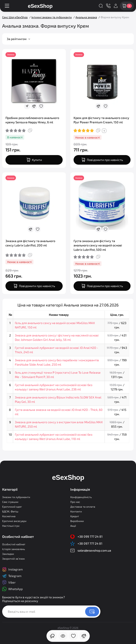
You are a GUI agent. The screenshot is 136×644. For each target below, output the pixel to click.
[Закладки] (73, 636)
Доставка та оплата (83, 507)
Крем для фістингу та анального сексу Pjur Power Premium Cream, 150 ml (101, 120)
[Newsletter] (92, 612)
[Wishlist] (41, 106)
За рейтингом (18, 39)
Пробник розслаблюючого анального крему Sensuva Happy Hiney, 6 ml (32, 120)
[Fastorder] (27, 106)
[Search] (101, 6)
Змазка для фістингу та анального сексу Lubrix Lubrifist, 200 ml (30, 243)
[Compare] (34, 106)
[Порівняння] (84, 636)
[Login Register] (116, 6)
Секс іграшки (10, 502)
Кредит (75, 516)
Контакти (76, 511)
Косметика (9, 516)
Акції (73, 526)
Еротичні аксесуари (14, 521)
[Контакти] (108, 6)
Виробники (77, 521)
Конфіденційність (81, 497)
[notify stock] (102, 160)
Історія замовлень (14, 549)
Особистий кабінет (14, 544)
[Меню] (7, 6)
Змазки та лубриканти (16, 497)
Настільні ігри (11, 526)
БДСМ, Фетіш (10, 511)
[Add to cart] (34, 160)
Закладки (8, 554)
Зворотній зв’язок (13, 559)
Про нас (75, 502)
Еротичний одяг (12, 507)
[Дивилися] (52, 636)
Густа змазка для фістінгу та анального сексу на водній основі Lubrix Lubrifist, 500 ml (98, 245)
